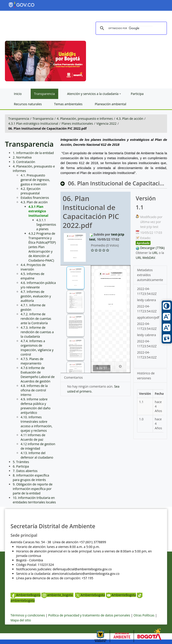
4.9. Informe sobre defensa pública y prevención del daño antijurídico (35, 406)
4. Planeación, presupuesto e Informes (85, 119)
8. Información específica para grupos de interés (31, 478)
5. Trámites (21, 462)
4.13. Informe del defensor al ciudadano (37, 455)
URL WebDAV (145, 258)
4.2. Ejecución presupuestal (31, 191)
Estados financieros (35, 198)
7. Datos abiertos (25, 471)
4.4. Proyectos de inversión (33, 267)
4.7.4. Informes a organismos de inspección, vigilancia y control (37, 348)
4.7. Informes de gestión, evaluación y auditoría (36, 296)
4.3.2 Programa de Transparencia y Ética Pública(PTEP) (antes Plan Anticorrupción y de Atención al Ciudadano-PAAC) (42, 247)
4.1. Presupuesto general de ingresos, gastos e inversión (35, 180)
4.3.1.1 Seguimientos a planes (46, 224)
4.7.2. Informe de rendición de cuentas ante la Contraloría (36, 319)
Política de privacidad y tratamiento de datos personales (89, 615)
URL (155, 253)
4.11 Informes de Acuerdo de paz (33, 437)
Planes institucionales (77, 123)
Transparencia (19, 119)
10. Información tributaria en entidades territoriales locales (34, 500)
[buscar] (131, 28)
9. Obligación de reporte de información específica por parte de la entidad (33, 489)
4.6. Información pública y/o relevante (38, 285)
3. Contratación (24, 162)
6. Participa (21, 466)
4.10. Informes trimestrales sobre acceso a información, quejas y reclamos (37, 424)
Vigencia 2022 (106, 123)
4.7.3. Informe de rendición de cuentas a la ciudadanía (37, 332)
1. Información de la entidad (33, 153)
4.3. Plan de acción (130, 119)
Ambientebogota (90, 595)
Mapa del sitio (21, 620)
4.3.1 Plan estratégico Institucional (33, 123)
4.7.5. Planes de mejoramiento (32, 361)
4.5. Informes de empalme (32, 276)
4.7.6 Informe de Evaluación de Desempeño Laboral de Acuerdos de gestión (38, 375)
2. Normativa (22, 157)
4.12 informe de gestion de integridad (38, 446)
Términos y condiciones (28, 615)
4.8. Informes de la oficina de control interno (34, 390)
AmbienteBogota (26, 595)
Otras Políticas (144, 615)
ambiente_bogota (57, 595)
